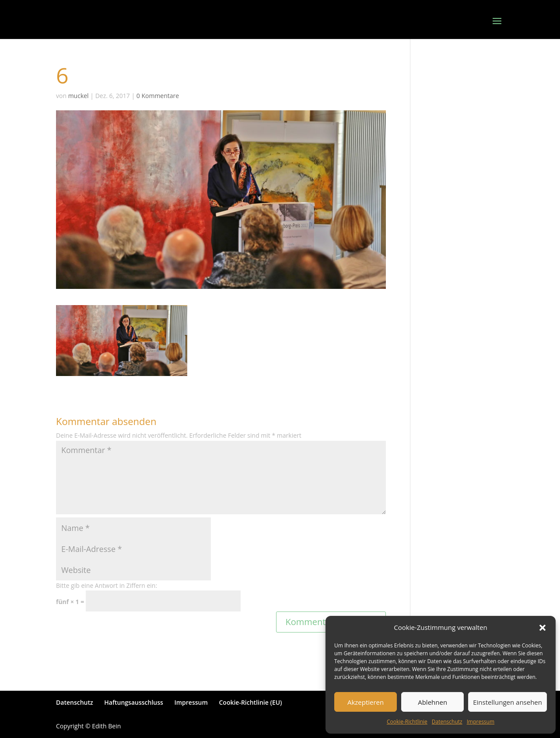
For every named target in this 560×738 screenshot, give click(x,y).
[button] (542, 628)
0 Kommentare (158, 96)
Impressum (481, 722)
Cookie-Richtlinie (407, 722)
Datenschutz (447, 722)
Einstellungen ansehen (507, 702)
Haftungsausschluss (134, 702)
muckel (79, 96)
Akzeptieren (366, 702)
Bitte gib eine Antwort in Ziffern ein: (107, 585)
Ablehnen (432, 702)
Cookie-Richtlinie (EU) (250, 702)
